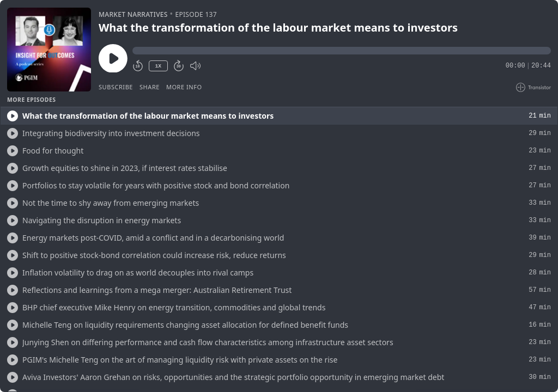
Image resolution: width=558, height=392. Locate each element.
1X (158, 66)
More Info (184, 87)
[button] (342, 51)
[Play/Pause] (49, 50)
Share (150, 87)
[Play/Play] (13, 116)
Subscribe (116, 87)
